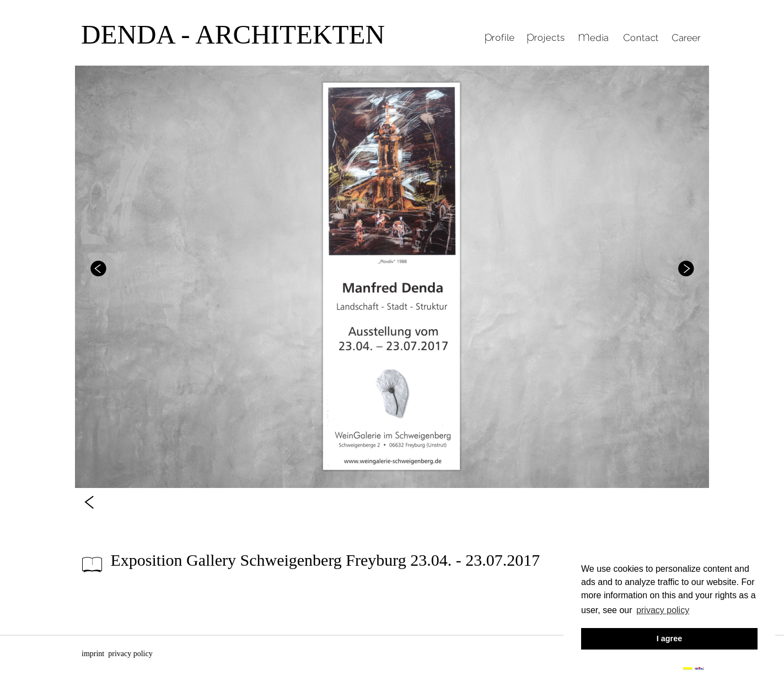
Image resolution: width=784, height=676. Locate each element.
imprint (93, 654)
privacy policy (130, 654)
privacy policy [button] (663, 610)
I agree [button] (669, 639)
